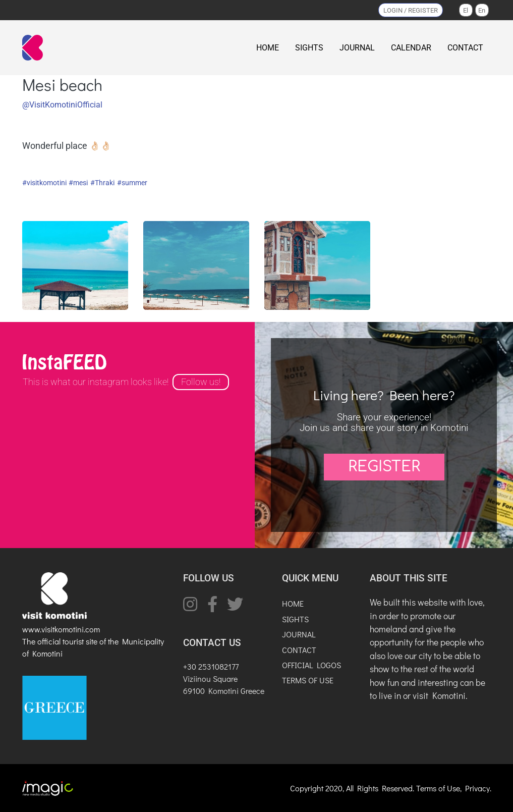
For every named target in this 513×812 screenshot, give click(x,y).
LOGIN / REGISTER (411, 10)
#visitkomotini (44, 183)
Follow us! (201, 382)
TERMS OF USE (308, 680)
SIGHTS (309, 48)
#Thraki (102, 183)
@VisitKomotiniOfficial (62, 105)
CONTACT (465, 48)
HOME (268, 48)
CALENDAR (411, 48)
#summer (132, 183)
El (466, 10)
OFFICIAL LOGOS (311, 665)
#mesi (78, 183)
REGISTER (384, 467)
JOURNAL (357, 48)
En (482, 10)
